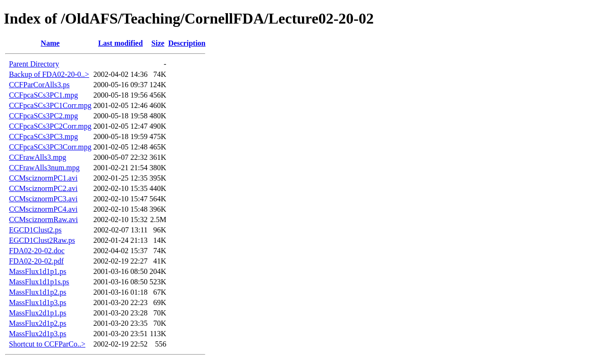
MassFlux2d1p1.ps (38, 313)
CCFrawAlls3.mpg (38, 157)
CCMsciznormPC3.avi (43, 199)
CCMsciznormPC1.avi (43, 178)
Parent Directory (34, 64)
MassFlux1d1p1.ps (38, 271)
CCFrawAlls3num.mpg (44, 168)
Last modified (121, 43)
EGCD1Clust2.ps (35, 230)
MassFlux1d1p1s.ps (39, 282)
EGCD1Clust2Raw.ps (42, 240)
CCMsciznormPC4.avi (43, 209)
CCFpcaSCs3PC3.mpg (43, 136)
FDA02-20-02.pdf (36, 261)
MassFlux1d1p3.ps (38, 302)
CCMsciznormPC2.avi (43, 188)
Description (187, 43)
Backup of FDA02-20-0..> (49, 74)
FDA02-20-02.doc (37, 251)
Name (50, 43)
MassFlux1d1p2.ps (38, 292)
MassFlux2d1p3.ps (38, 334)
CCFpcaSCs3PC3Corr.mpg (50, 147)
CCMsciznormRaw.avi (43, 219)
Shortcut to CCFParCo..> (47, 344)
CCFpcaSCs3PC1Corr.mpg (50, 105)
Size (158, 43)
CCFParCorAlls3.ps (39, 85)
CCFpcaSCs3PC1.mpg (43, 95)
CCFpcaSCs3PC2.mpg (43, 116)
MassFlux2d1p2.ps (38, 323)
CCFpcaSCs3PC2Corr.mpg (50, 126)
